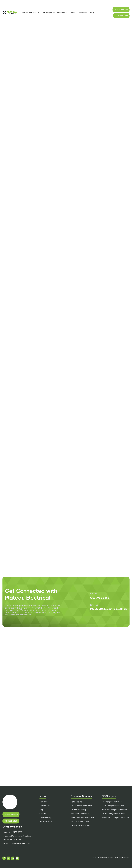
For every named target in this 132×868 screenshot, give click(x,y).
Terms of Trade (46, 821)
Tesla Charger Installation (113, 806)
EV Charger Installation (112, 802)
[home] (10, 13)
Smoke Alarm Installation (82, 806)
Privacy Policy (45, 817)
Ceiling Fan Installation (81, 825)
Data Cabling (76, 802)
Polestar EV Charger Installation (115, 817)
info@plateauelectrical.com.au (109, 609)
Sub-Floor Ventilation (80, 814)
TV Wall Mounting (78, 810)
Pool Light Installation (80, 821)
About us (43, 802)
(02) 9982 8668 (121, 16)
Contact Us (82, 13)
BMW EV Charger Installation (114, 810)
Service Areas (45, 806)
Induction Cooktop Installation (84, 817)
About (73, 13)
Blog (92, 13)
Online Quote (121, 10)
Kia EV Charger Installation (113, 814)
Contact (43, 814)
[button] (30, 13)
